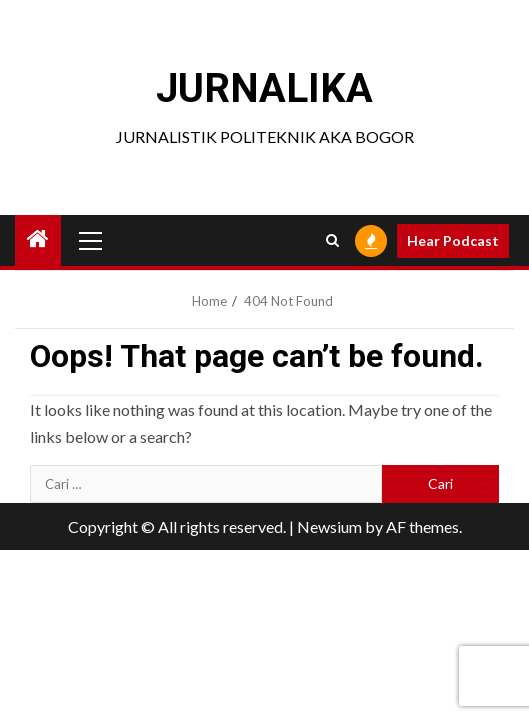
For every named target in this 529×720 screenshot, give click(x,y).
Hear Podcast (453, 240)
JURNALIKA (264, 88)
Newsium (329, 526)
